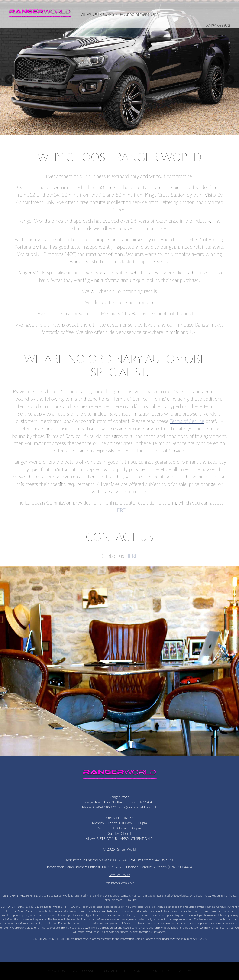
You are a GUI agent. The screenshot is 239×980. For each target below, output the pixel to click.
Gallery (184, 971)
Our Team (162, 971)
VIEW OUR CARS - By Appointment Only (120, 14)
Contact (110, 971)
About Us (56, 971)
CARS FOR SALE (83, 971)
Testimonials (136, 971)
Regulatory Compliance (120, 883)
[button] (10, 69)
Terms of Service (187, 421)
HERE (119, 510)
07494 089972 (218, 25)
